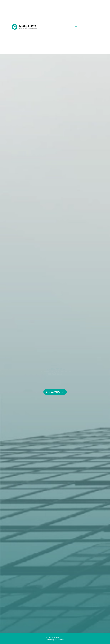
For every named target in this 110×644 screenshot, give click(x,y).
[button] (76, 26)
